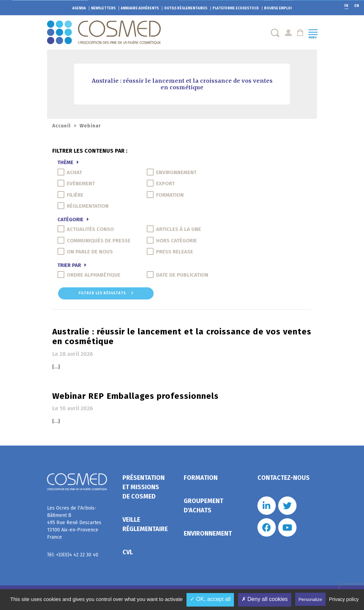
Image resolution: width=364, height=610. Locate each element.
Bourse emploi (278, 8)
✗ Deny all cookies (265, 599)
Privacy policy (344, 599)
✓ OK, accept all (210, 599)
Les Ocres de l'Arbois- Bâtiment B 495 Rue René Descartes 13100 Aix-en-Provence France (74, 523)
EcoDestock (236, 8)
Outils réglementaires (186, 8)
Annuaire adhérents (140, 8)
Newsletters (103, 8)
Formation (201, 478)
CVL (128, 552)
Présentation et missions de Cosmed (144, 487)
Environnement (208, 533)
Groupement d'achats (203, 506)
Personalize (310, 599)
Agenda (79, 8)
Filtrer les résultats (106, 293)
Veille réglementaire (145, 524)
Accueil (61, 126)
